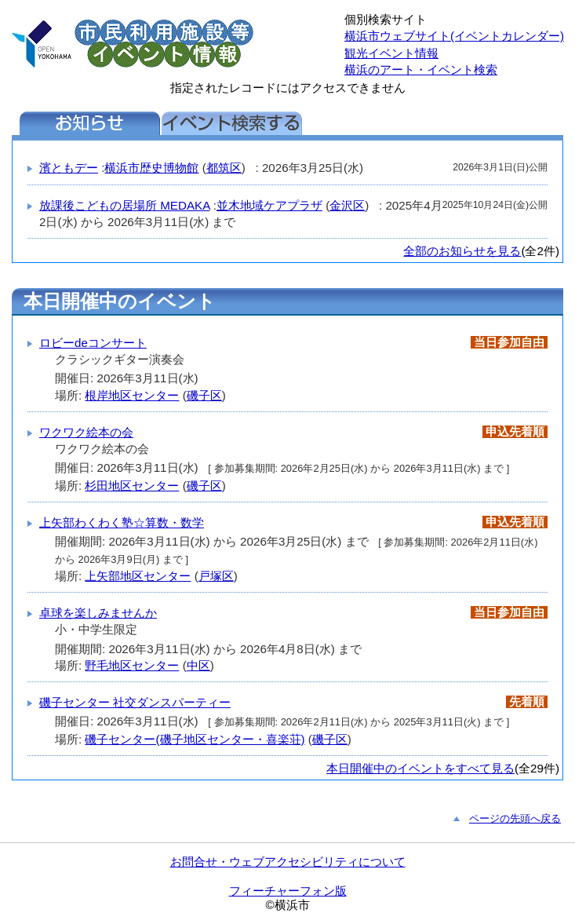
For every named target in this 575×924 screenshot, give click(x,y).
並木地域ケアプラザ (269, 205)
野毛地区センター (132, 665)
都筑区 (224, 168)
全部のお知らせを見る (462, 251)
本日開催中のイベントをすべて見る (420, 768)
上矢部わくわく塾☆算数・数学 (122, 522)
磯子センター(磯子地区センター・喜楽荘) (195, 739)
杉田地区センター (132, 486)
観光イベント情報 (391, 53)
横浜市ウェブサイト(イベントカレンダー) (454, 36)
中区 (198, 665)
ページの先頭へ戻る (515, 818)
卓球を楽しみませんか (98, 613)
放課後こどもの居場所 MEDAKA (125, 205)
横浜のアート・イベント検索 (421, 69)
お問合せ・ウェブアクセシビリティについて (288, 862)
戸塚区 (216, 576)
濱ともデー (69, 168)
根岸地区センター (132, 395)
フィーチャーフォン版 (288, 891)
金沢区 (347, 205)
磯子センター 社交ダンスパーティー (135, 702)
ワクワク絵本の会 (86, 432)
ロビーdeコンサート (93, 343)
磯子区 (204, 395)
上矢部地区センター (138, 576)
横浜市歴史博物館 (151, 168)
